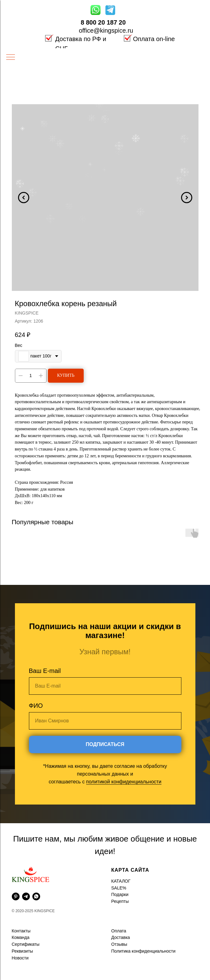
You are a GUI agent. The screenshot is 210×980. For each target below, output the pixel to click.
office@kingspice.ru (106, 30)
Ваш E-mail (45, 671)
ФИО (36, 706)
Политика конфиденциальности (144, 951)
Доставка (121, 937)
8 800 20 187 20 (103, 22)
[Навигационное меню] (11, 58)
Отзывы (119, 944)
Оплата (119, 931)
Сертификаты (26, 944)
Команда (21, 937)
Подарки (120, 894)
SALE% (119, 888)
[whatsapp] (36, 896)
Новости (20, 958)
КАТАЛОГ (121, 881)
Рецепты (120, 901)
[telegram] (26, 896)
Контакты (21, 931)
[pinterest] (16, 896)
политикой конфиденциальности (124, 782)
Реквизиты (23, 951)
